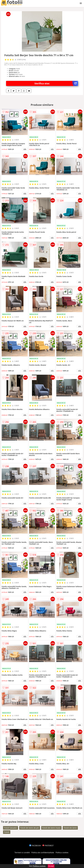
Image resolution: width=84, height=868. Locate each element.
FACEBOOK (35, 846)
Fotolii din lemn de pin (30, 828)
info (25, 149)
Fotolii (7, 832)
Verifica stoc (56, 83)
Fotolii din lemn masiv (51, 828)
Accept (51, 866)
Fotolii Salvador (11, 828)
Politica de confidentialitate (43, 853)
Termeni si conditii (22, 853)
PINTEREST (48, 846)
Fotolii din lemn (70, 828)
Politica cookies (62, 853)
